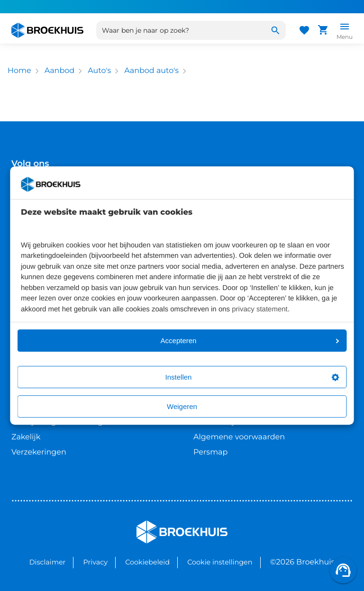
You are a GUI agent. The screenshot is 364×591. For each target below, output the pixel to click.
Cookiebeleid (147, 562)
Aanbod (59, 71)
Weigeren (182, 406)
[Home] (47, 30)
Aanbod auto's (151, 71)
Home (19, 71)
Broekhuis (156, 524)
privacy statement (260, 309)
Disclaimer (48, 562)
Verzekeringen (39, 452)
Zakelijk (26, 437)
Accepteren (250, 341)
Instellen (252, 377)
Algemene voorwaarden (239, 437)
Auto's (99, 71)
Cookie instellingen (220, 562)
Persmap (210, 452)
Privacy (96, 562)
